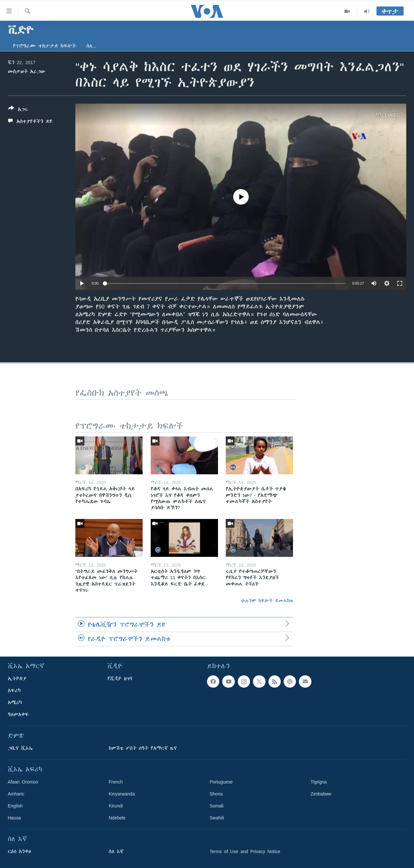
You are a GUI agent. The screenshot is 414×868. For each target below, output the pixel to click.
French (116, 782)
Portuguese (221, 782)
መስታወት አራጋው (27, 72)
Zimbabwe (321, 794)
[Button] (18, 110)
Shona (216, 794)
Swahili (217, 818)
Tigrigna (319, 782)
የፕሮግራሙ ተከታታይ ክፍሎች (44, 46)
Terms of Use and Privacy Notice (245, 851)
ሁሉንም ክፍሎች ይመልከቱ (267, 601)
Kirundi (116, 806)
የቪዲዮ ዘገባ (120, 679)
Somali (217, 806)
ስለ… (92, 46)
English (15, 806)
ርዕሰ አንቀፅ (19, 851)
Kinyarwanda (122, 794)
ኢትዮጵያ (17, 679)
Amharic (16, 794)
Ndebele (117, 818)
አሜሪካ (15, 703)
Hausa (14, 818)
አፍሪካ (14, 691)
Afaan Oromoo (23, 782)
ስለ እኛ (116, 851)
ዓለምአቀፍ (18, 715)
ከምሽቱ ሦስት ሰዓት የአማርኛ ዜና (143, 748)
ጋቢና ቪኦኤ (20, 748)
